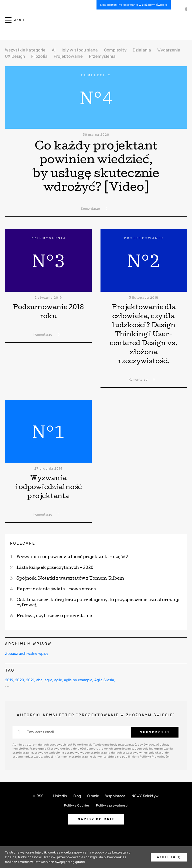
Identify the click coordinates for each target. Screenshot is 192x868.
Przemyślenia (102, 56)
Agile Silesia (104, 680)
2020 (19, 680)
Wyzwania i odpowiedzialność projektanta (48, 488)
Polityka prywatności (112, 805)
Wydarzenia (169, 50)
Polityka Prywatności (155, 757)
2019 (9, 680)
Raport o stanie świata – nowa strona (56, 589)
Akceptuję (169, 857)
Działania (142, 50)
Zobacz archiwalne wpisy (27, 654)
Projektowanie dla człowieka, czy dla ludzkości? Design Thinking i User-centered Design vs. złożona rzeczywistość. (144, 335)
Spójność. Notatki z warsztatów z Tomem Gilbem (70, 579)
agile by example (78, 680)
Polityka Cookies (77, 805)
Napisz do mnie (96, 819)
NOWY (96, 23)
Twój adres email (40, 732)
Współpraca (115, 796)
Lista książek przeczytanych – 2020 (55, 568)
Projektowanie (68, 56)
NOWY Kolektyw (145, 796)
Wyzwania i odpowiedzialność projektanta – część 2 (72, 557)
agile (48, 680)
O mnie (93, 796)
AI (54, 50)
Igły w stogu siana (80, 50)
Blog (77, 796)
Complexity (115, 50)
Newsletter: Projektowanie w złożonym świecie (134, 5)
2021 (30, 680)
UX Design (15, 56)
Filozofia (39, 56)
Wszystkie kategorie (25, 50)
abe (39, 680)
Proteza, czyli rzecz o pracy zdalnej (55, 616)
